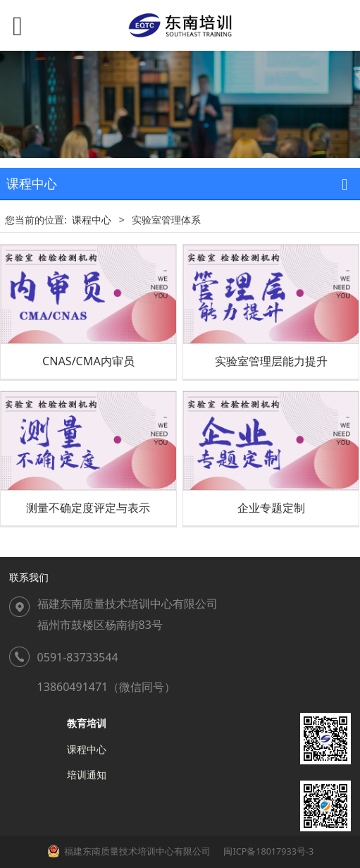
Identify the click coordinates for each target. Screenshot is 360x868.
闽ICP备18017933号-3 (267, 851)
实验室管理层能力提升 (271, 361)
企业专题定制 (271, 508)
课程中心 (92, 220)
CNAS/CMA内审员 (88, 361)
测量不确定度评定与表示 (88, 508)
